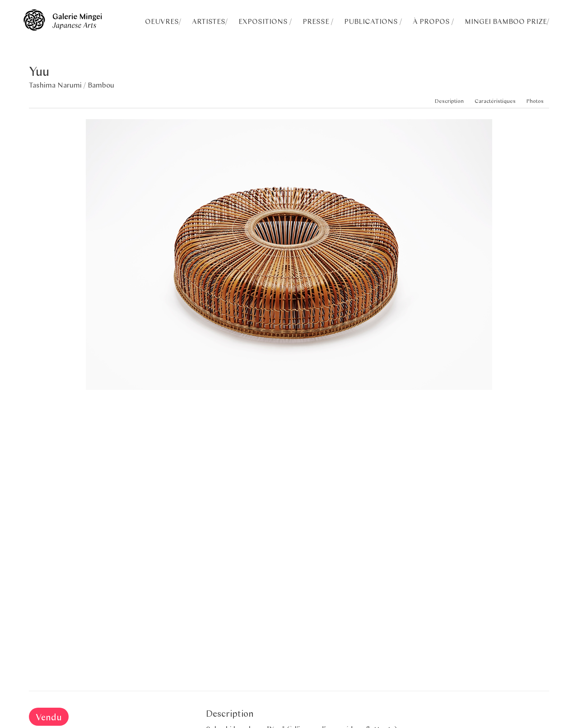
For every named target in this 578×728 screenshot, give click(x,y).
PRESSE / (318, 21)
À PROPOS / (433, 21)
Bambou (101, 85)
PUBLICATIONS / (373, 21)
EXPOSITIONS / (265, 21)
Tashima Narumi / (58, 85)
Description (449, 101)
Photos (535, 101)
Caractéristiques (495, 101)
